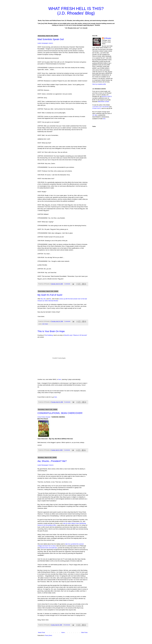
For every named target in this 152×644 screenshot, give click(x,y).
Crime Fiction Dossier (44, 417)
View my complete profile (99, 84)
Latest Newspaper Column (45, 465)
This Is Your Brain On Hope (51, 331)
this (42, 299)
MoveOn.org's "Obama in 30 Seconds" (76, 335)
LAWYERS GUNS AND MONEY (101, 107)
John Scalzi (45, 324)
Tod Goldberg (49, 335)
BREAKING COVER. (104, 102)
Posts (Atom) (49, 635)
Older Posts (84, 633)
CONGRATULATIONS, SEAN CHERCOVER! (60, 413)
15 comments (67, 625)
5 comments (67, 450)
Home (63, 633)
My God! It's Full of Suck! (50, 295)
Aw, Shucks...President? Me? (52, 461)
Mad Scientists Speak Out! (51, 39)
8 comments (67, 402)
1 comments (67, 284)
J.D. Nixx (95, 115)
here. (60, 379)
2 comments (67, 321)
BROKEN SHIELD (107, 96)
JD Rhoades (108, 38)
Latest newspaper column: (45, 43)
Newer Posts (42, 633)
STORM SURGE (97, 108)
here (55, 397)
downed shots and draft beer (49, 548)
